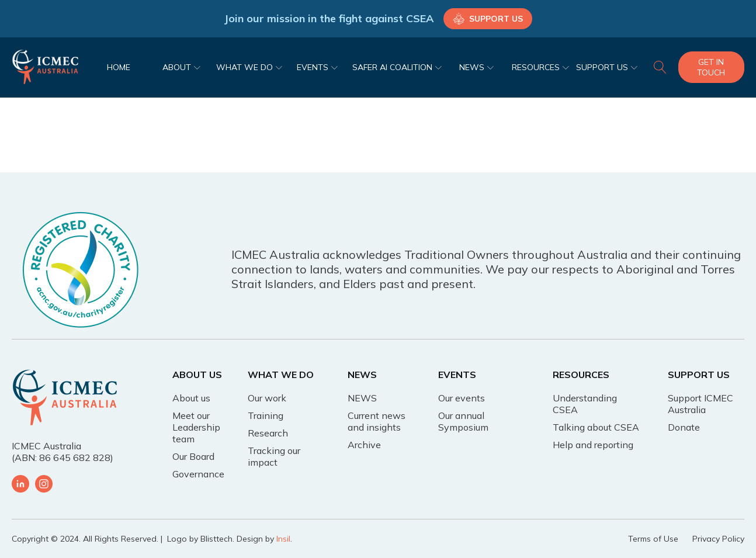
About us (191, 398)
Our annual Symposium (463, 421)
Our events (462, 398)
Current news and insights (377, 421)
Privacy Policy (718, 539)
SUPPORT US (607, 67)
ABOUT (181, 67)
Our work (267, 398)
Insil (283, 539)
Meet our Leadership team (196, 427)
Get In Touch (711, 67)
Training (266, 415)
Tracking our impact (274, 456)
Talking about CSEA (596, 427)
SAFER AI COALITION (397, 67)
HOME (119, 67)
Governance (198, 474)
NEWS (476, 67)
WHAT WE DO (249, 67)
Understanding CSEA (585, 404)
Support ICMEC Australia (700, 404)
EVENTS (317, 67)
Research (268, 433)
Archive (364, 445)
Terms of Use (653, 539)
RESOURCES (540, 67)
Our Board (193, 456)
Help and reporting (593, 445)
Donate (684, 427)
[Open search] (660, 67)
